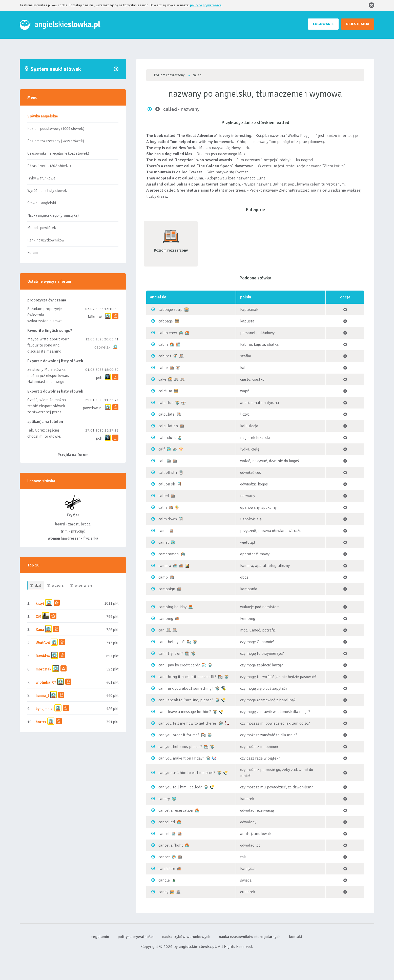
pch (99, 378)
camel (164, 542)
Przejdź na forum (73, 455)
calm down (168, 519)
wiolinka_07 (46, 682)
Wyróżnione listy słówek (47, 191)
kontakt (296, 937)
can (161, 630)
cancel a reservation (176, 810)
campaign (167, 589)
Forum (33, 253)
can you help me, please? (180, 747)
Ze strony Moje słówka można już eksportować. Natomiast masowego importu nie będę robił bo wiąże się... (48, 382)
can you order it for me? (179, 735)
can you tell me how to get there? (188, 723)
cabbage (166, 321)
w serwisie (81, 585)
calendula (167, 438)
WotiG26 (43, 643)
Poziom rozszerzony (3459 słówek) (56, 141)
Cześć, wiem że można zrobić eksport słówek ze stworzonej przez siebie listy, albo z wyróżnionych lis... (47, 412)
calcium (165, 391)
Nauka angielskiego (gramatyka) (53, 215)
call (162, 461)
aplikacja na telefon (45, 422)
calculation (168, 426)
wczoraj (56, 585)
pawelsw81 (92, 408)
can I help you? (172, 642)
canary (164, 799)
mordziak (44, 669)
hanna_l (42, 696)
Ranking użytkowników (46, 240)
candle (164, 880)
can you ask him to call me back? (187, 773)
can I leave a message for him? (185, 712)
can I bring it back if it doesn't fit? (187, 677)
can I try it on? (171, 654)
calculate (167, 414)
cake (162, 379)
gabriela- (102, 347)
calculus (166, 403)
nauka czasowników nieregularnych (250, 937)
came (163, 531)
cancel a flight (171, 845)
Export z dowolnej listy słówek (55, 361)
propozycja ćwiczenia (47, 300)
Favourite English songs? (50, 331)
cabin (163, 344)
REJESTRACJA (358, 24)
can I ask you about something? (186, 688)
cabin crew (168, 333)
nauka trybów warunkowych (186, 937)
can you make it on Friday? (181, 758)
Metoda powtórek (42, 228)
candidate (167, 869)
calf (162, 449)
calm (163, 507)
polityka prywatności (136, 937)
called (164, 496)
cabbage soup (170, 310)
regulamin (100, 937)
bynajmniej (45, 709)
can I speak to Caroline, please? (186, 700)
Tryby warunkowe (41, 178)
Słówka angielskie (43, 116)
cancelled (167, 822)
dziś (36, 585)
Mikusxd (95, 317)
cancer (164, 857)
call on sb (167, 484)
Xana (40, 630)
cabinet (165, 356)
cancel (164, 834)
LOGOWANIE (323, 24)
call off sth (168, 473)
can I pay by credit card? (179, 665)
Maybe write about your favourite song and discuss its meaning (48, 345)
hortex (41, 722)
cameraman (169, 554)
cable (163, 368)
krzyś (40, 603)
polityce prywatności (205, 5)
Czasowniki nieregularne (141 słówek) (58, 153)
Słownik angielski (42, 203)
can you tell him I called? (180, 787)
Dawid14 (43, 656)
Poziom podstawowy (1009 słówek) (56, 129)
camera (165, 566)
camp (163, 577)
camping (166, 619)
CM (38, 617)
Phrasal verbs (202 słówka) (49, 166)
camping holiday (172, 607)
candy (163, 892)
